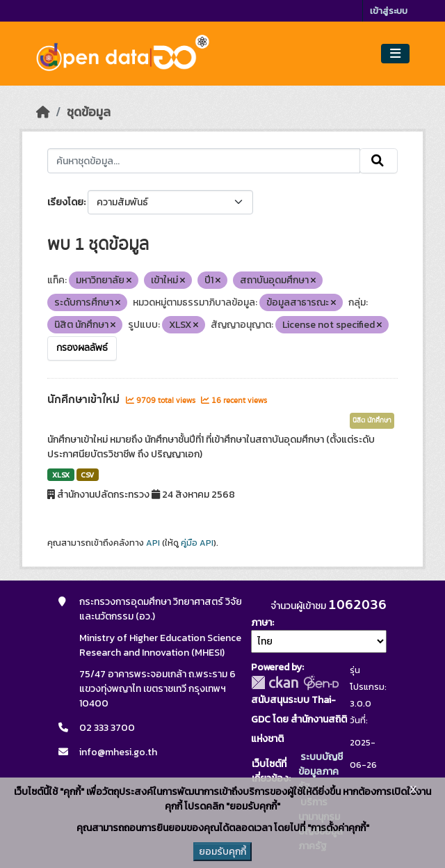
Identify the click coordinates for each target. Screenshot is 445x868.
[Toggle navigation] (395, 54)
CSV (87, 475)
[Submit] (379, 161)
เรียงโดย (65, 202)
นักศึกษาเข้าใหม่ (85, 400)
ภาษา (261, 623)
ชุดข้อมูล (89, 112)
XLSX (61, 475)
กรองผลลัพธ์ (82, 348)
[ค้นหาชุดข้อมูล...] (204, 161)
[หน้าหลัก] (43, 112)
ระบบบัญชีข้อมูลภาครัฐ (321, 772)
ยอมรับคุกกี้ (222, 852)
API (153, 543)
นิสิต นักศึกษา (372, 420)
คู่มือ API (197, 543)
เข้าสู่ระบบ (389, 11)
